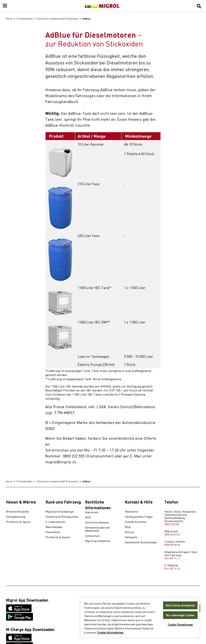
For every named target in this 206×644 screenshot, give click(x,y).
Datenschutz (93, 536)
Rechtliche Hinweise (97, 522)
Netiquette (131, 537)
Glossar (130, 532)
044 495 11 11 (172, 558)
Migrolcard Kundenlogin (60, 512)
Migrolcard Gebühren (98, 541)
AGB (88, 517)
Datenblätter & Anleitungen (141, 542)
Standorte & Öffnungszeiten (62, 517)
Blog (128, 527)
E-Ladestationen (55, 522)
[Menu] (5, 6)
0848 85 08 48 (172, 545)
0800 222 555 (172, 524)
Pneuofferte (53, 532)
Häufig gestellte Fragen (139, 517)
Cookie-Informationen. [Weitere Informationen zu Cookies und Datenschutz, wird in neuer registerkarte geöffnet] (110, 632)
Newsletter (132, 512)
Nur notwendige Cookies (180, 615)
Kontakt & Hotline (136, 522)
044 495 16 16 (172, 568)
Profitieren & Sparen (18, 522)
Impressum (92, 512)
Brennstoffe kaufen (17, 512)
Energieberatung (16, 517)
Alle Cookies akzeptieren (180, 605)
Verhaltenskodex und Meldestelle (97, 529)
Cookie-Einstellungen (180, 625)
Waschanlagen (54, 527)
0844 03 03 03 (172, 534)
